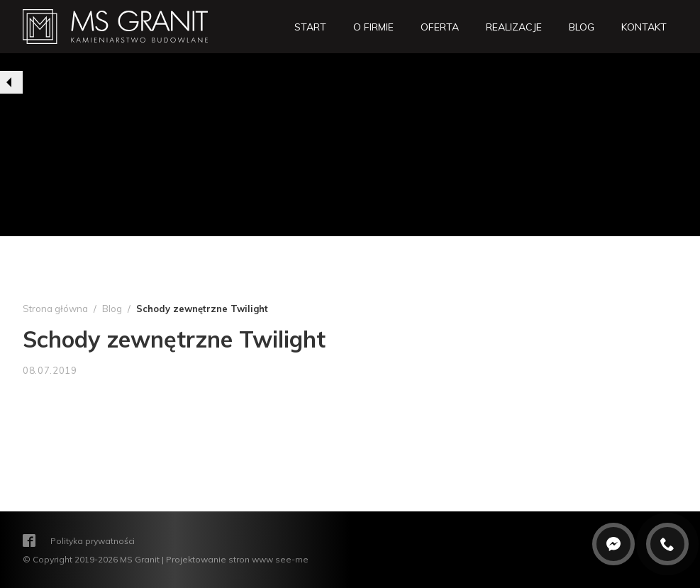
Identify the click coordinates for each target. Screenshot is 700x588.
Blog (112, 309)
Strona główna (55, 309)
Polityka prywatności (93, 540)
